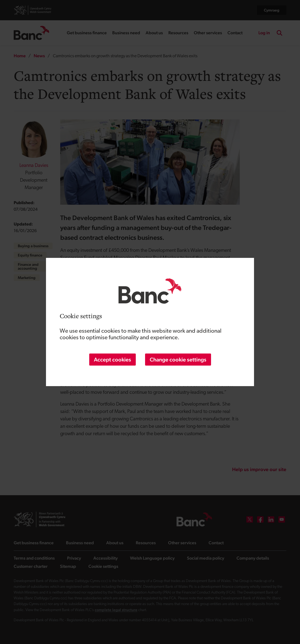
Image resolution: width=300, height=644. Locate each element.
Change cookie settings (178, 360)
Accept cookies (112, 360)
